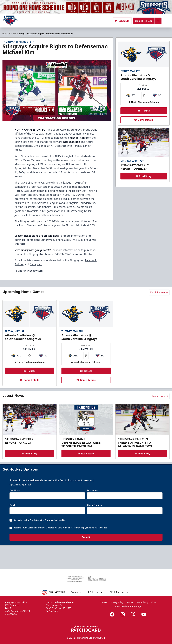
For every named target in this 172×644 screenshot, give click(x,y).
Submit (86, 550)
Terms (130, 602)
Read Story (144, 181)
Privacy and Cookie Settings (128, 606)
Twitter (19, 270)
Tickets (144, 116)
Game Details (144, 125)
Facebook (91, 265)
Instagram (36, 270)
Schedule (122, 21)
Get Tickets (144, 21)
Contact (103, 602)
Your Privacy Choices (146, 602)
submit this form (85, 259)
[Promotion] (86, 7)
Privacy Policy (117, 602)
